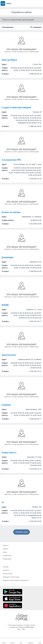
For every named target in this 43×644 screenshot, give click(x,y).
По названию (36, 27)
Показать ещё (21, 532)
